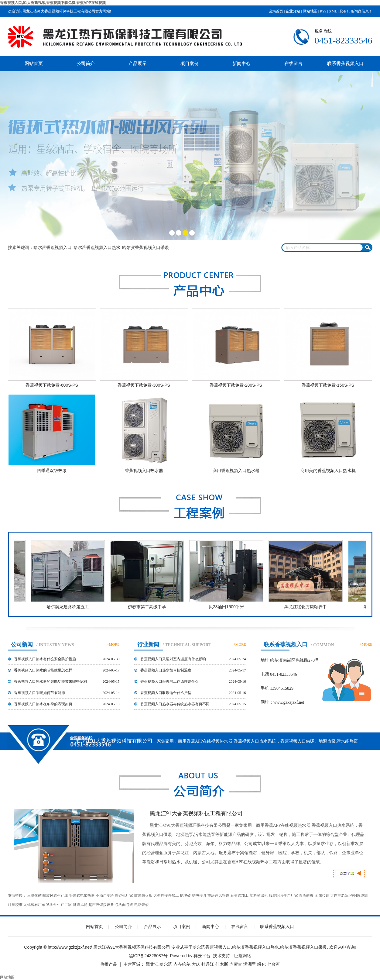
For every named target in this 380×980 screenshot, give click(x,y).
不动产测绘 (105, 895)
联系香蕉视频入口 (345, 63)
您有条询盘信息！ (356, 11)
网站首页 (34, 63)
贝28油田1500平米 (229, 607)
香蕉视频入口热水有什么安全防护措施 (45, 659)
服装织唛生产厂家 (283, 895)
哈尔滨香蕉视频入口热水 (97, 247)
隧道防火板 (143, 895)
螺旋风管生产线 (55, 895)
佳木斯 (222, 964)
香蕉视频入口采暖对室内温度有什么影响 (173, 659)
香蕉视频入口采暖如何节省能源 (39, 693)
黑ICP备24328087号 (148, 956)
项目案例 (190, 63)
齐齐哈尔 (182, 964)
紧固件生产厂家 (59, 905)
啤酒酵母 (306, 895)
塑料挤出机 (259, 895)
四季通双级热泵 (52, 471)
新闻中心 (241, 63)
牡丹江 (208, 964)
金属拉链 (322, 895)
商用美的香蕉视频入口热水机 (328, 471)
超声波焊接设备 (101, 905)
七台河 (273, 964)
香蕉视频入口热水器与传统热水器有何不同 (175, 704)
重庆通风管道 (218, 895)
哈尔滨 (166, 964)
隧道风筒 (80, 905)
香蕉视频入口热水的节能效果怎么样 (43, 670)
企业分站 (293, 11)
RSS (323, 11)
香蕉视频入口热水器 (144, 471)
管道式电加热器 (82, 895)
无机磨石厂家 (34, 905)
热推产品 (109, 964)
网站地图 (310, 11)
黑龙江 (152, 964)
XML (333, 11)
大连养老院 (339, 895)
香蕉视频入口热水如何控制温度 (166, 670)
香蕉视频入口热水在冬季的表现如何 (43, 704)
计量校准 (15, 905)
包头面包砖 (124, 905)
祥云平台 (202, 956)
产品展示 (138, 63)
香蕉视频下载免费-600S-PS (52, 385)
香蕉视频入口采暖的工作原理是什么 (169, 682)
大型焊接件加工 (166, 895)
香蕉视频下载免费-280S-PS (236, 385)
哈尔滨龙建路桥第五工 (70, 607)
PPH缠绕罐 (359, 895)
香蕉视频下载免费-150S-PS (328, 385)
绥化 (262, 964)
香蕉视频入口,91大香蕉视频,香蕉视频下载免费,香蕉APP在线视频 (53, 3)
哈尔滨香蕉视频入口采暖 (145, 247)
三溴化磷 (34, 895)
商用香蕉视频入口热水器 (236, 471)
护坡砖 (185, 895)
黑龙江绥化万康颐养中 (308, 607)
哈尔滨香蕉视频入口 (53, 247)
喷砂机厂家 (124, 895)
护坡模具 (199, 895)
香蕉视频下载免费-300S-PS (144, 385)
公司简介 (86, 63)
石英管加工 (239, 895)
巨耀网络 (243, 956)
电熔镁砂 (142, 905)
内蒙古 (236, 964)
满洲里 (250, 964)
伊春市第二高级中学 (149, 607)
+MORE (113, 644)
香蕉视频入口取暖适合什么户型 (166, 693)
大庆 (196, 964)
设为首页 (276, 11)
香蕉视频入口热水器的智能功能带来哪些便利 (50, 682)
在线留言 (293, 63)
